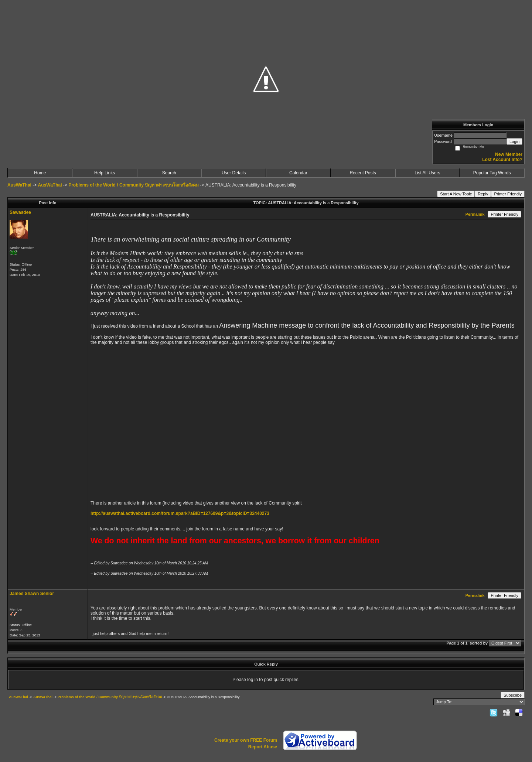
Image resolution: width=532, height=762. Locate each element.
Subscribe (513, 695)
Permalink (475, 214)
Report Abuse (263, 747)
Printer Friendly (508, 194)
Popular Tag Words (492, 173)
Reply (483, 194)
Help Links (105, 173)
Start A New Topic (456, 194)
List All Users (427, 173)
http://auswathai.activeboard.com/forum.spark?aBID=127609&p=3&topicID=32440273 (180, 513)
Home (40, 173)
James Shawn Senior (32, 594)
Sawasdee (20, 212)
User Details (234, 173)
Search (169, 173)
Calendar (298, 173)
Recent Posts (363, 173)
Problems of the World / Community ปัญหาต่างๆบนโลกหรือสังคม (134, 185)
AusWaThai (19, 185)
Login (514, 141)
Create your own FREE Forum (246, 740)
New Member (509, 154)
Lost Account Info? (502, 160)
